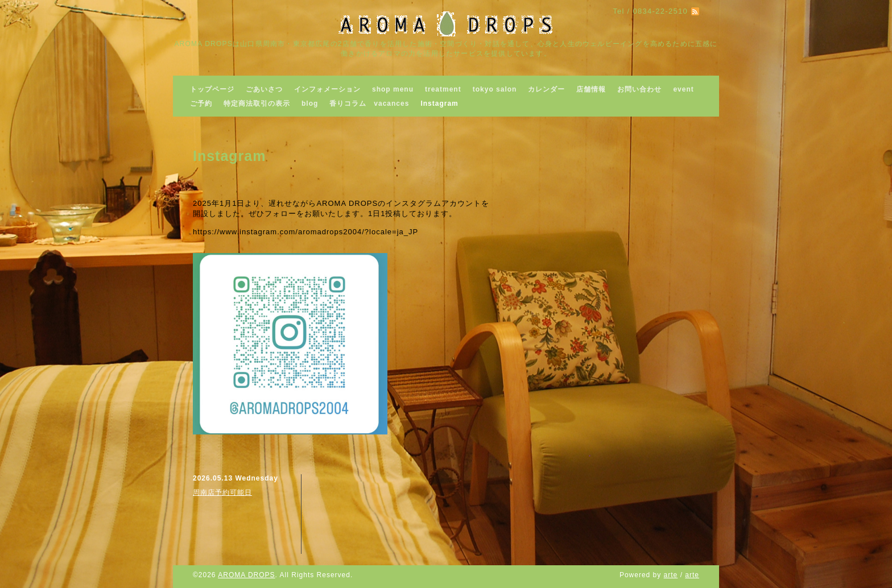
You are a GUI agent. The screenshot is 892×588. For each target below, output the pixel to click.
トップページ (212, 89)
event (683, 89)
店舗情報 (591, 89)
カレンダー (546, 89)
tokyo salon (495, 89)
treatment (443, 89)
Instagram (439, 103)
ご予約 (201, 103)
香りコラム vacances (369, 103)
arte (671, 575)
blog (310, 103)
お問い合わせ (639, 89)
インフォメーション (327, 89)
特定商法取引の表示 (257, 103)
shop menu (393, 89)
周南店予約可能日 (222, 492)
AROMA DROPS (246, 575)
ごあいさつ (264, 89)
